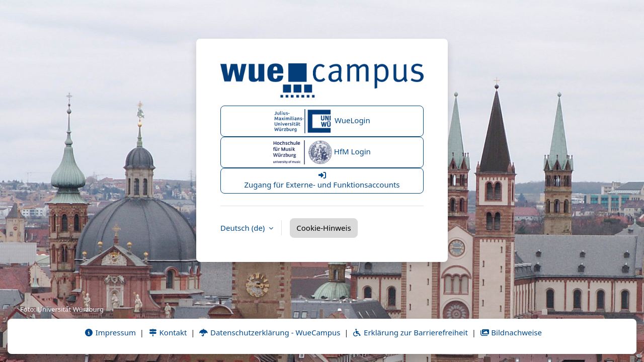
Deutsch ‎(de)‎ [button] (244, 228)
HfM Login (322, 152)
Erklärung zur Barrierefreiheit (410, 332)
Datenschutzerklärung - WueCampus (269, 332)
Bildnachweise (511, 332)
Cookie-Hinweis (324, 228)
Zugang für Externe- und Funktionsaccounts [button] (322, 180)
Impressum (110, 332)
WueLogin (322, 121)
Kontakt (168, 332)
